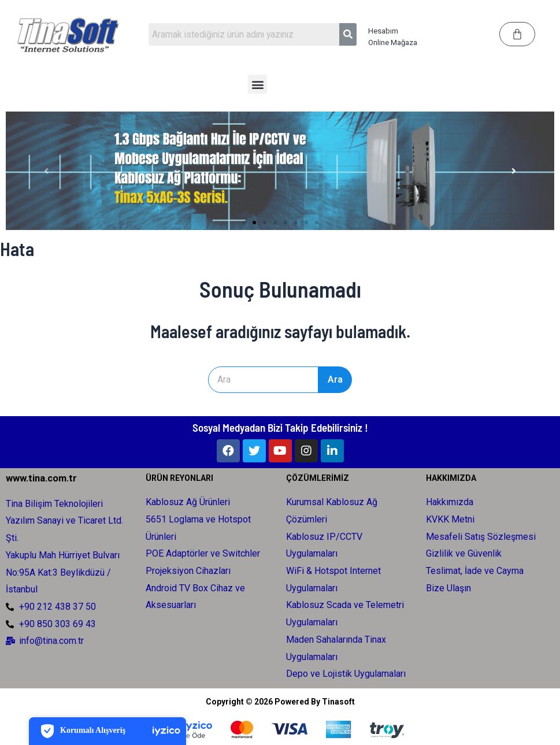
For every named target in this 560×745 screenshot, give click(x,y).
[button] (257, 84)
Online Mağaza (393, 42)
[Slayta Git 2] (254, 223)
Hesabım (383, 31)
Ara (366, 379)
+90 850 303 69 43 (58, 622)
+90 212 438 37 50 (58, 605)
